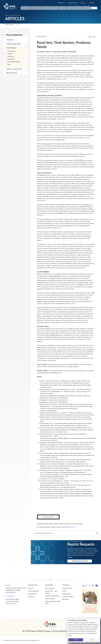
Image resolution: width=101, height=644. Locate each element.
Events (64, 591)
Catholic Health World (13, 44)
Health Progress (9, 24)
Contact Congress (68, 596)
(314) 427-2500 (11, 603)
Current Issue (11, 51)
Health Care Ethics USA (14, 69)
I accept (76, 640)
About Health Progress (14, 62)
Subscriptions (11, 59)
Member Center (67, 588)
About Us (31, 588)
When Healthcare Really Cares (53, 602)
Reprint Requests (12, 73)
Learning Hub (66, 594)
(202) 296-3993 (11, 592)
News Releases (50, 588)
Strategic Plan (32, 594)
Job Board (65, 599)
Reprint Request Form (80, 561)
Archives (10, 54)
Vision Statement (33, 591)
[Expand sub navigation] (26, 44)
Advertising (11, 56)
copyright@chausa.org (68, 527)
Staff (9, 64)
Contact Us (32, 596)
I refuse (92, 640)
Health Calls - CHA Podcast (51, 592)
